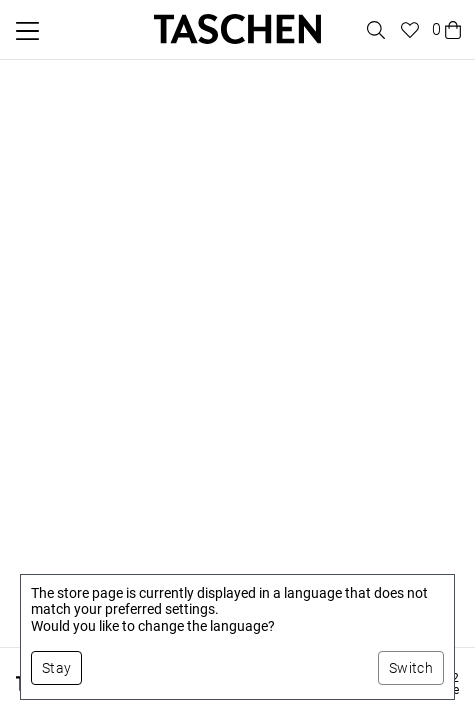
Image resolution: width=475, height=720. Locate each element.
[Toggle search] (373, 30)
